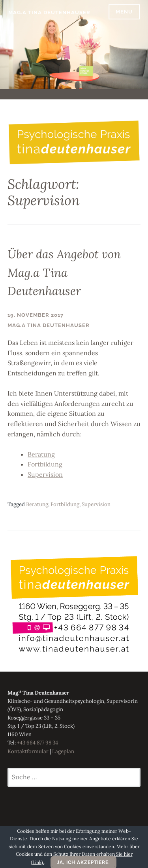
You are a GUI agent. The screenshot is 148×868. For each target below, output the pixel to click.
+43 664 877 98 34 (37, 743)
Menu (124, 12)
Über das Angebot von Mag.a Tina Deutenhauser (64, 272)
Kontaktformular (28, 751)
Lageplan (63, 751)
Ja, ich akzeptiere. (83, 862)
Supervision (45, 474)
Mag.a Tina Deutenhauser (49, 12)
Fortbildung (45, 464)
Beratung (41, 454)
